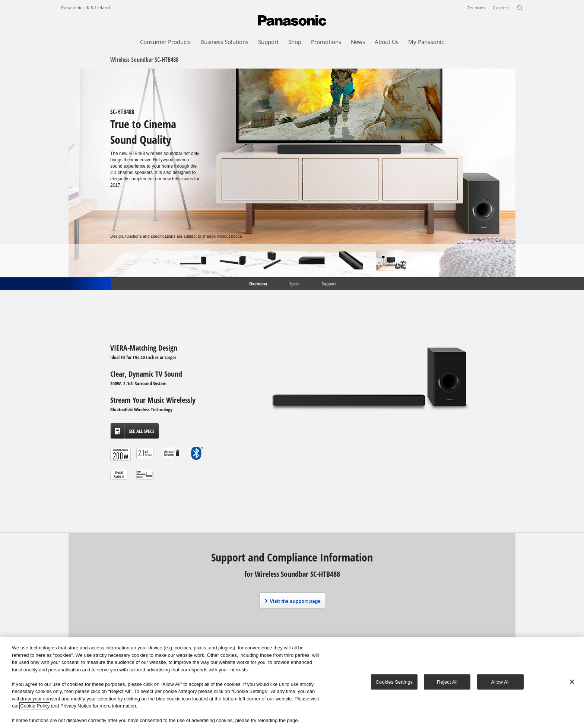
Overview (258, 283)
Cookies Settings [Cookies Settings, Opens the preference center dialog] (394, 682)
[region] (292, 682)
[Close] (572, 682)
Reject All (447, 682)
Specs (294, 283)
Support (329, 283)
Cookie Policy (35, 706)
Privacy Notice (76, 706)
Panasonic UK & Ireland (85, 8)
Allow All (501, 682)
